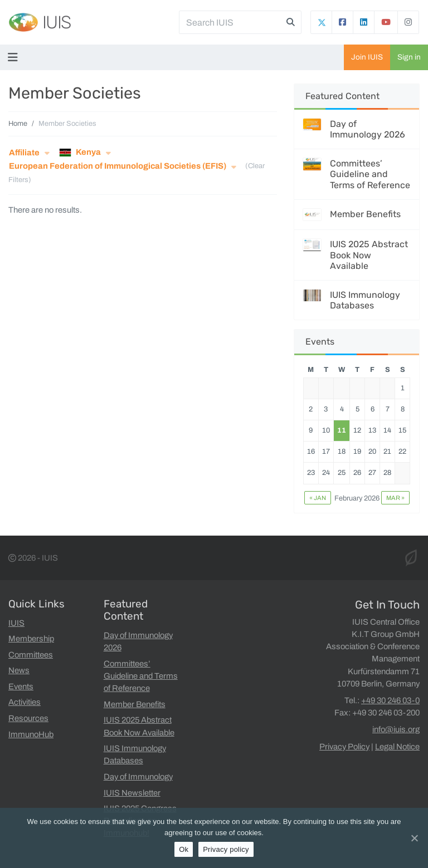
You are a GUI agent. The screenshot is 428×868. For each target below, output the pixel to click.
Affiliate (24, 153)
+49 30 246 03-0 (390, 700)
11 (342, 430)
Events (21, 686)
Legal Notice (397, 747)
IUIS (57, 22)
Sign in (409, 57)
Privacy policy (226, 849)
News (19, 670)
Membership (31, 639)
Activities (25, 702)
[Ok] (414, 838)
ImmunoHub (31, 734)
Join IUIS (367, 57)
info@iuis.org (396, 729)
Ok (184, 849)
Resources (28, 718)
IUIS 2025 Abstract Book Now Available (369, 255)
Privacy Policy (344, 747)
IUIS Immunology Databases (365, 300)
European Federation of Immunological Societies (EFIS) (118, 166)
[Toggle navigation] (15, 57)
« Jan (318, 498)
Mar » (395, 498)
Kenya (80, 153)
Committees (31, 655)
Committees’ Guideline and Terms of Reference (370, 174)
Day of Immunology (138, 777)
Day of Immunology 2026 (368, 129)
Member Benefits (365, 214)
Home (18, 124)
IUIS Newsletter (132, 793)
